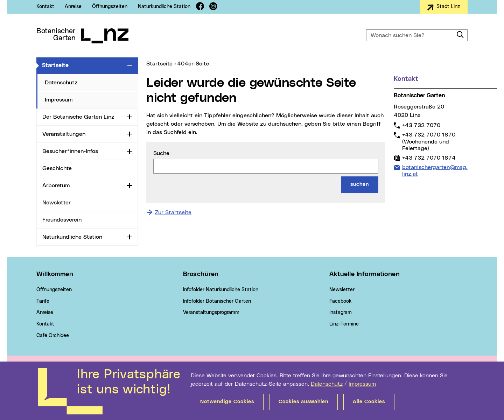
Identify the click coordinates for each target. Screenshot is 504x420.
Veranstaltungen (64, 134)
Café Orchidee (53, 336)
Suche (161, 153)
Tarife (43, 301)
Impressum (362, 384)
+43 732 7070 (421, 125)
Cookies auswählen (303, 402)
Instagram (341, 313)
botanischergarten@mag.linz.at (435, 170)
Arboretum (56, 185)
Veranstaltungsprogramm (211, 313)
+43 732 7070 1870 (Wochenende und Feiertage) (429, 141)
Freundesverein (62, 220)
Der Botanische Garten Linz (78, 117)
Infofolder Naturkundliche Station (221, 290)
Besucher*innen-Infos (70, 151)
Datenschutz (327, 384)
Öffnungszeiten (110, 7)
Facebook (340, 301)
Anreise (73, 7)
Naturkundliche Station (164, 7)
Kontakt (45, 7)
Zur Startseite (173, 212)
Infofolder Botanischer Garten (217, 301)
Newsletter (57, 203)
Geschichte (57, 168)
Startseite (83, 65)
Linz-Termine (344, 324)
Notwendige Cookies (227, 402)
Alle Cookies (369, 402)
